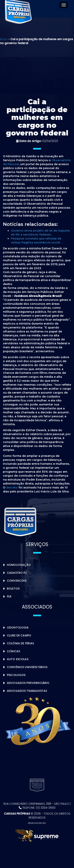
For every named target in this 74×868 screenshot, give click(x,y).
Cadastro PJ (17, 573)
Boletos (13, 589)
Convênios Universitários (27, 667)
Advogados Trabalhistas (27, 691)
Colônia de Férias (20, 643)
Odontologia (18, 628)
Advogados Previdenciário (28, 683)
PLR (9, 596)
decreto (12, 487)
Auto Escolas (18, 659)
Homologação (19, 565)
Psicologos (16, 675)
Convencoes (17, 581)
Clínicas (13, 651)
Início (4, 39)
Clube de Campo (19, 635)
